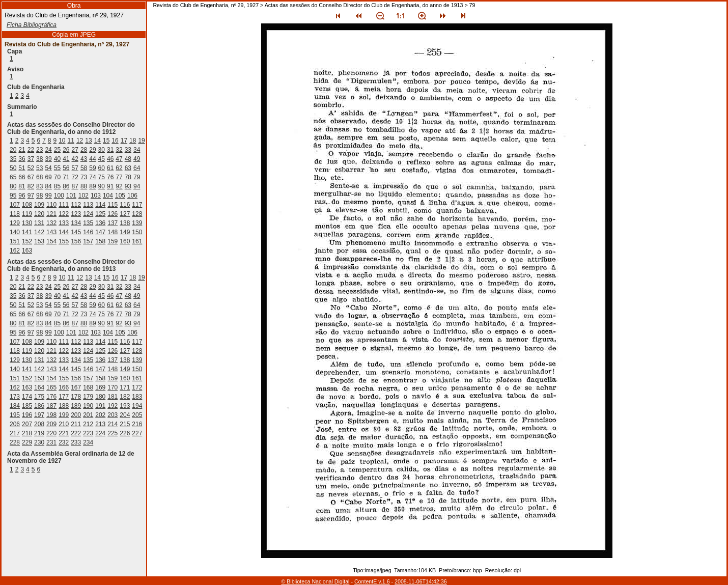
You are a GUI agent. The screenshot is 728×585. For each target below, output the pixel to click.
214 (113, 424)
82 (31, 186)
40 (57, 159)
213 (100, 424)
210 (64, 424)
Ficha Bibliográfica (32, 25)
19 (141, 141)
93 (128, 186)
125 (100, 214)
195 (15, 415)
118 (15, 214)
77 (119, 177)
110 (51, 205)
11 (71, 141)
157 (88, 241)
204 (125, 415)
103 (96, 196)
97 (31, 196)
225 (113, 433)
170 (113, 387)
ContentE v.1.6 (372, 581)
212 (88, 424)
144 (64, 232)
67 (31, 177)
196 (27, 415)
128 (137, 214)
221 (64, 433)
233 (76, 442)
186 (39, 406)
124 (88, 214)
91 (110, 186)
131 (39, 223)
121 (51, 214)
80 (13, 186)
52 (31, 168)
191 (100, 406)
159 (113, 241)
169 (100, 387)
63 (128, 168)
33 (128, 150)
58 (84, 168)
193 (125, 406)
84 (48, 186)
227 (137, 433)
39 (48, 159)
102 (83, 196)
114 (100, 205)
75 (102, 177)
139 (137, 223)
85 (57, 186)
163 (27, 250)
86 (66, 186)
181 (113, 397)
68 (39, 177)
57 (75, 168)
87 (75, 186)
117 (137, 205)
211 (76, 424)
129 (15, 223)
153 (39, 241)
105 (120, 196)
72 (75, 177)
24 (48, 150)
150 (137, 232)
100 (59, 196)
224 (100, 433)
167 (76, 387)
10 (62, 141)
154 (51, 241)
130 (27, 223)
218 (27, 433)
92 (119, 186)
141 (27, 232)
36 (22, 159)
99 (48, 196)
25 (57, 150)
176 (51, 397)
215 (125, 424)
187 (51, 406)
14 (97, 141)
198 (51, 415)
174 (27, 397)
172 (137, 387)
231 (51, 442)
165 (51, 387)
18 (133, 141)
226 (125, 433)
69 (48, 177)
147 (100, 232)
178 (76, 397)
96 (22, 196)
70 (57, 177)
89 (92, 186)
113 (88, 205)
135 (88, 223)
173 (15, 397)
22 (31, 150)
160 (125, 241)
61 (110, 168)
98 (39, 196)
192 (113, 406)
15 (106, 141)
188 (64, 406)
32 (119, 150)
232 (64, 442)
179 (88, 397)
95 (13, 196)
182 (125, 397)
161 (137, 241)
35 (13, 159)
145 (76, 232)
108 (27, 205)
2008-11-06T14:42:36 (421, 581)
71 (66, 177)
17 (124, 141)
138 (125, 223)
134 (76, 223)
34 (137, 150)
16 (115, 141)
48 (128, 159)
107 (15, 205)
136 (100, 223)
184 (15, 406)
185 (27, 406)
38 (39, 159)
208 (39, 424)
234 (88, 442)
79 (137, 177)
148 (113, 232)
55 (57, 168)
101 (71, 196)
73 (84, 177)
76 (110, 177)
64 (137, 168)
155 (64, 241)
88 (84, 186)
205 (137, 415)
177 (64, 397)
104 (108, 196)
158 (100, 241)
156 (76, 241)
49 (137, 159)
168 (88, 387)
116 (125, 205)
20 (13, 150)
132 (51, 223)
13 (88, 141)
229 (27, 442)
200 (76, 415)
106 (132, 196)
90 (102, 186)
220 (51, 433)
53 (39, 168)
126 (113, 214)
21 (22, 150)
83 (39, 186)
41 (66, 159)
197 (39, 415)
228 (15, 442)
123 (76, 214)
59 (92, 168)
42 (75, 159)
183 (137, 397)
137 (113, 223)
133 (64, 223)
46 (110, 159)
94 (137, 186)
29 (92, 150)
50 (13, 168)
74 (92, 177)
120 (39, 214)
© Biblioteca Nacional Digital (315, 581)
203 (113, 415)
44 (92, 159)
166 (64, 387)
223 (88, 433)
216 (137, 424)
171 (125, 387)
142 (39, 232)
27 (75, 150)
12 (80, 141)
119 (27, 214)
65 (13, 177)
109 (39, 205)
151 (15, 241)
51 (22, 168)
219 (39, 433)
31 (110, 150)
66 (22, 177)
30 (102, 150)
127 (125, 214)
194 (137, 406)
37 (31, 159)
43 (84, 159)
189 (76, 406)
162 (15, 250)
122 (64, 214)
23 (39, 150)
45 (102, 159)
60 (102, 168)
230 (39, 442)
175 (39, 397)
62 (119, 168)
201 (88, 415)
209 (51, 424)
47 (119, 159)
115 (113, 205)
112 (76, 205)
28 (84, 150)
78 (128, 177)
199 (64, 415)
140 (15, 232)
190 (88, 406)
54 (48, 168)
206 (15, 424)
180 (100, 397)
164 (39, 387)
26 (66, 150)
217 (15, 433)
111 (64, 205)
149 (125, 232)
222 (76, 433)
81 (22, 186)
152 (27, 241)
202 (100, 415)
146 (88, 232)
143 (51, 232)
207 (27, 424)
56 (66, 168)
